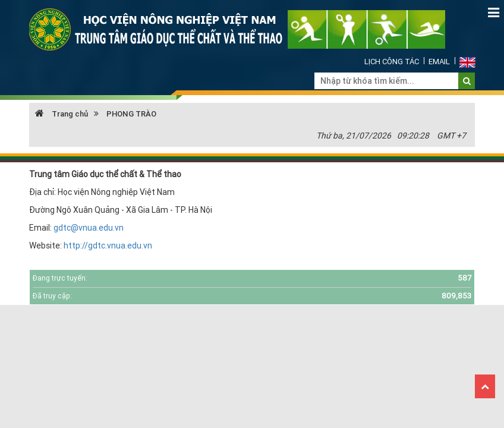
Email (439, 62)
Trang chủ (62, 114)
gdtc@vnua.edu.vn (89, 228)
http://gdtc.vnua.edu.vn (108, 246)
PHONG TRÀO (131, 114)
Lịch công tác (392, 62)
